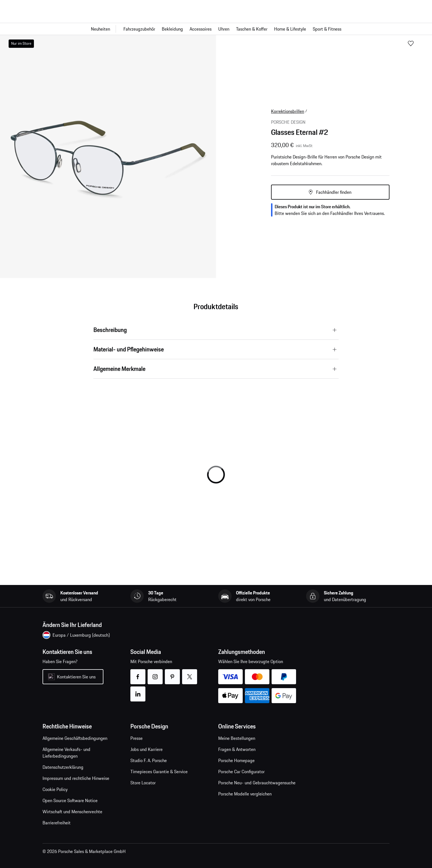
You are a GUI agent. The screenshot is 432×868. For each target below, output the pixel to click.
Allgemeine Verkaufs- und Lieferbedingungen (66, 753)
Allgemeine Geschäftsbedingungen (75, 738)
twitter (190, 673)
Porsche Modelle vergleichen (245, 794)
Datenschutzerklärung (63, 767)
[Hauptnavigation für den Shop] (216, 29)
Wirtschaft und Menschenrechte (72, 812)
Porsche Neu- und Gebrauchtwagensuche (257, 783)
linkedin (138, 690)
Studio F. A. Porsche (149, 760)
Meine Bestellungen (237, 738)
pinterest (172, 673)
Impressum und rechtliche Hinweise (76, 778)
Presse (136, 738)
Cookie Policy (55, 789)
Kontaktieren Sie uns (76, 677)
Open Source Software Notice (70, 800)
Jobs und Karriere (147, 749)
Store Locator (143, 783)
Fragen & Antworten (237, 749)
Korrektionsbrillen (288, 111)
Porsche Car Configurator (241, 772)
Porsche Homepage (236, 760)
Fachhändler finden (334, 192)
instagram (155, 673)
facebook (138, 673)
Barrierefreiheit (57, 823)
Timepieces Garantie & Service (159, 772)
